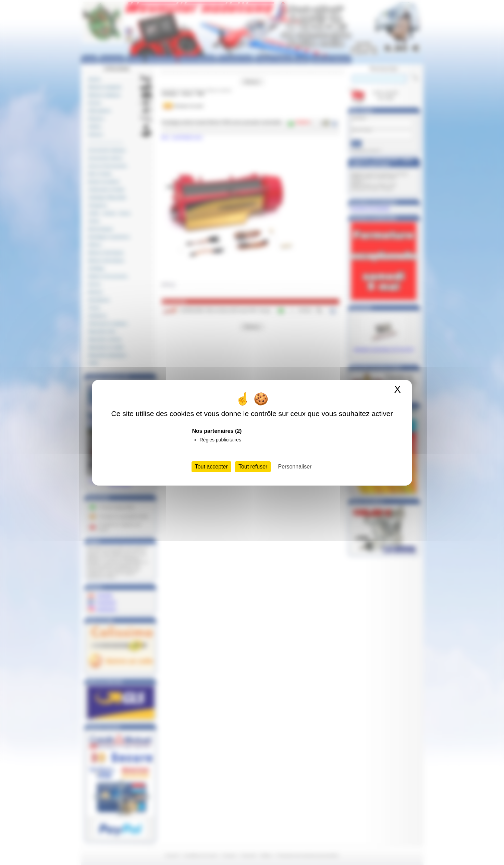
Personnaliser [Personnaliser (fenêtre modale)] (295, 467)
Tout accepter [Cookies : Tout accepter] (211, 467)
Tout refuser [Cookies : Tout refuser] (253, 467)
